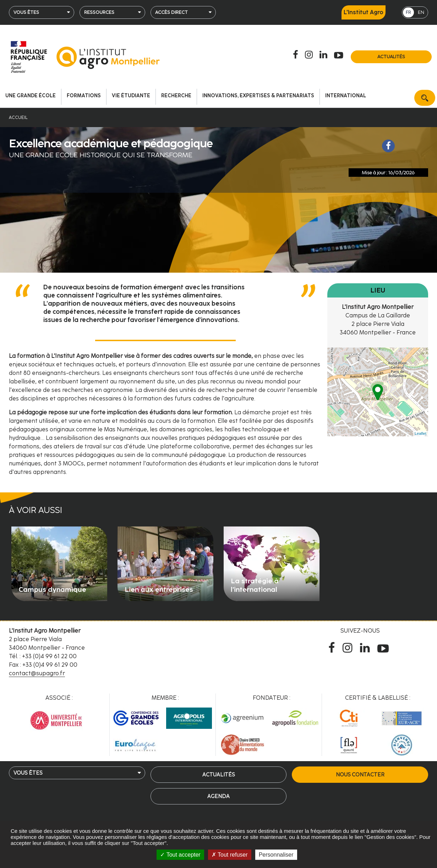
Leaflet (420, 433)
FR (408, 12)
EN (421, 12)
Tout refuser (230, 855)
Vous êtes (26, 12)
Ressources (99, 12)
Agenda (218, 796)
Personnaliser (276, 855)
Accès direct (171, 12)
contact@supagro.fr (37, 673)
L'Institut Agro (364, 12)
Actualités (391, 57)
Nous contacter (360, 775)
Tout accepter (180, 855)
